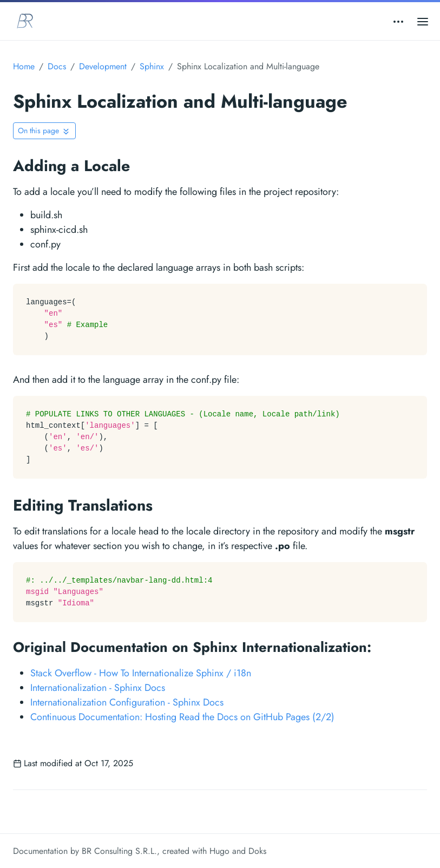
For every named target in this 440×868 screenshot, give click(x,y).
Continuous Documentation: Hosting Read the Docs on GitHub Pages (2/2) (182, 717)
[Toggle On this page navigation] (44, 131)
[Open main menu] (423, 21)
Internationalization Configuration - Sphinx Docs (127, 702)
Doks (257, 851)
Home (24, 66)
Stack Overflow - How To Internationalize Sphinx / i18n (141, 673)
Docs (57, 66)
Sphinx (152, 66)
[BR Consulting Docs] (25, 21)
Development (103, 66)
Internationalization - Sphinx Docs (98, 688)
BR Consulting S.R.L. (119, 851)
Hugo (219, 851)
